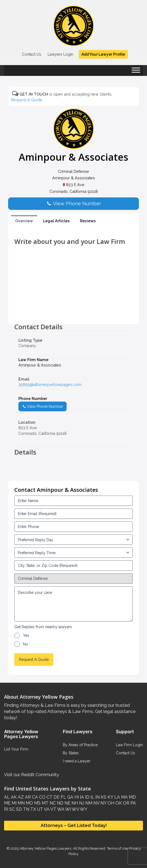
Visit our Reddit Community (32, 775)
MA (124, 797)
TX (33, 809)
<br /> (73, 311)
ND (60, 803)
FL (63, 797)
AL (7, 797)
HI (76, 797)
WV (75, 809)
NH (74, 803)
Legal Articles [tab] (56, 221)
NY (103, 803)
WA (60, 809)
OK (118, 803)
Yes (26, 635)
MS (37, 803)
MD (132, 797)
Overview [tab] (24, 221)
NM (88, 803)
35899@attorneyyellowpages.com (50, 384)
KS (103, 797)
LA (117, 797)
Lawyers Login (61, 54)
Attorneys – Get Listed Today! (74, 825)
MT (45, 803)
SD (18, 809)
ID (87, 797)
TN (26, 809)
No (26, 644)
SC (12, 809)
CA (34, 797)
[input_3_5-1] (73, 540)
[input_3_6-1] (73, 553)
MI (14, 803)
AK (13, 797)
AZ (20, 797)
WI (68, 809)
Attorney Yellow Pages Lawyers (45, 848)
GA (70, 797)
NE (67, 803)
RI (6, 809)
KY (110, 797)
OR (126, 803)
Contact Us (32, 54)
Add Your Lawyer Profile (103, 54)
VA (46, 809)
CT (49, 797)
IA (81, 797)
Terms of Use (117, 848)
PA (133, 803)
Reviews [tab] (88, 221)
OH (110, 803)
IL (92, 797)
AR (27, 797)
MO (29, 803)
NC (52, 803)
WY (83, 809)
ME (7, 803)
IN (97, 797)
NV (96, 803)
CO (42, 797)
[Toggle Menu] (136, 72)
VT (53, 809)
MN (21, 803)
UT (40, 809)
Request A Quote (27, 100)
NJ (81, 803)
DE (56, 797)
